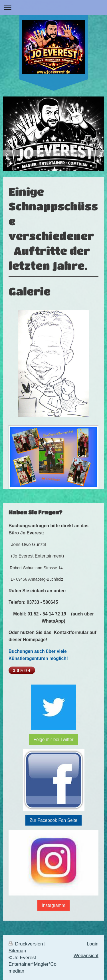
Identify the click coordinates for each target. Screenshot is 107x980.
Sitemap (17, 951)
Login (93, 944)
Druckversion (26, 944)
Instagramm (53, 905)
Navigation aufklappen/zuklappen (53, 8)
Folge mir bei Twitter (53, 739)
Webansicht (86, 956)
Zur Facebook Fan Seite (53, 820)
